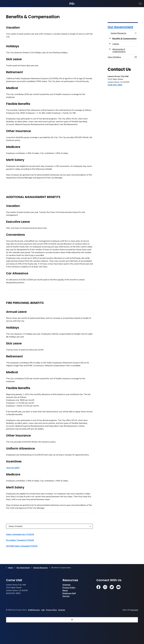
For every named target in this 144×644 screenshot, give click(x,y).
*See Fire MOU (13, 468)
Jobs (43, 610)
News (65, 590)
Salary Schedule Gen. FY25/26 (20, 534)
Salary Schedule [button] (16, 526)
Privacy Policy (69, 587)
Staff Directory (34, 610)
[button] (120, 57)
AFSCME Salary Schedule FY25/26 (22, 546)
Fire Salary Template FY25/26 (20, 540)
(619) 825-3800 (115, 85)
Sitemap (66, 585)
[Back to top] (72, 620)
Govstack (134, 610)
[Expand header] (140, 4)
